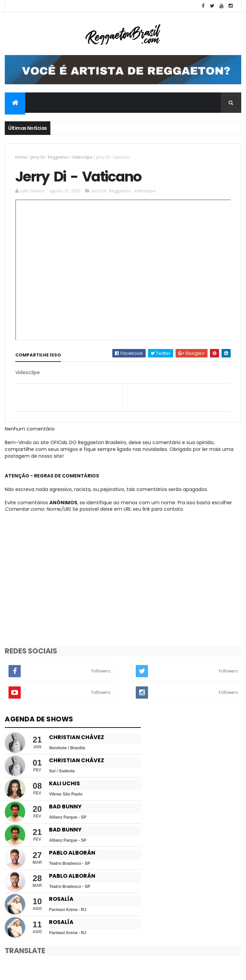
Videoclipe (82, 157)
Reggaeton (58, 157)
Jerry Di (38, 157)
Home (21, 157)
